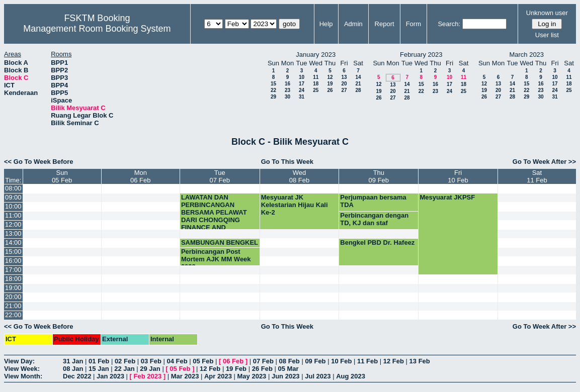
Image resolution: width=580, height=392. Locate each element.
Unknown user (547, 13)
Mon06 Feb (140, 176)
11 (316, 77)
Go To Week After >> (544, 162)
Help (326, 24)
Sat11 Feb (537, 176)
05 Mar (288, 369)
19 (330, 84)
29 (273, 97)
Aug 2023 (351, 376)
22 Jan (124, 369)
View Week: (22, 369)
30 (287, 97)
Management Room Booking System (97, 29)
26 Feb (262, 369)
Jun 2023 (286, 376)
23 (287, 90)
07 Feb (263, 361)
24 (302, 90)
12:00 (13, 224)
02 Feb (125, 361)
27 (344, 90)
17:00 (13, 270)
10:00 (13, 206)
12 (330, 77)
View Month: (23, 376)
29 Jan (150, 369)
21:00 (13, 306)
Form (413, 24)
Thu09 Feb (379, 176)
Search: (449, 24)
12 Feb (394, 361)
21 (358, 84)
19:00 (13, 288)
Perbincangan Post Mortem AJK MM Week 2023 (216, 259)
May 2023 (252, 376)
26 (330, 90)
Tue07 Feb (220, 176)
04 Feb (177, 361)
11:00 (13, 215)
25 (316, 90)
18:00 (13, 279)
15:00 (13, 252)
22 (273, 90)
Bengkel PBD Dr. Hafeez (377, 242)
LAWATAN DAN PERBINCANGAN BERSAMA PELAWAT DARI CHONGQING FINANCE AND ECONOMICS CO (214, 216)
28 (358, 90)
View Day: (19, 361)
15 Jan (99, 369)
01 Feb (99, 361)
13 (344, 77)
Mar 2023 (185, 376)
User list (547, 35)
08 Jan (73, 369)
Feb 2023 (148, 376)
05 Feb (203, 361)
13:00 (13, 233)
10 (302, 77)
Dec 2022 (77, 376)
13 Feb (420, 361)
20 (344, 84)
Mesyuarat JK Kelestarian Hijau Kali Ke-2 (295, 205)
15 (273, 84)
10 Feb (341, 361)
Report (385, 24)
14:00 (13, 242)
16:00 (13, 261)
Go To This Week (287, 162)
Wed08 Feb (299, 176)
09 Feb (315, 361)
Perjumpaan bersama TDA (373, 201)
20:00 (13, 297)
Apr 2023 (218, 376)
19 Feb (236, 369)
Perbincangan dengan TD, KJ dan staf (374, 219)
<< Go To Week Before (39, 162)
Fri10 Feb (458, 176)
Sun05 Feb (62, 176)
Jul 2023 (318, 376)
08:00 (13, 188)
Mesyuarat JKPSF (447, 197)
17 (302, 84)
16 (287, 84)
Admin (353, 24)
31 (302, 97)
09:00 (13, 197)
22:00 (13, 315)
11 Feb (367, 361)
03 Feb (151, 361)
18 (316, 84)
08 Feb (289, 361)
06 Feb (233, 361)
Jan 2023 (110, 376)
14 (358, 77)
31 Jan (73, 361)
